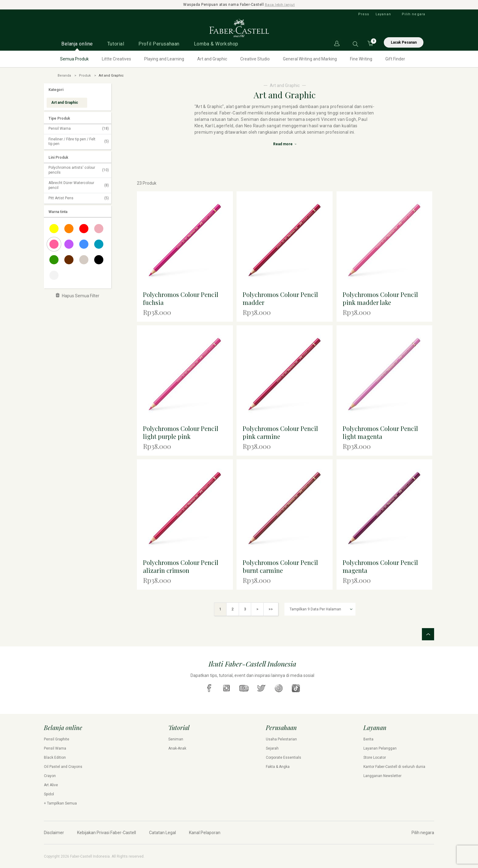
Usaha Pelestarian (281, 739)
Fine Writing (361, 59)
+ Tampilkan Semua (60, 803)
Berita (368, 739)
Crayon (50, 776)
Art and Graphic (212, 59)
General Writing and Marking (310, 59)
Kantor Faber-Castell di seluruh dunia (394, 766)
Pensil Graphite (57, 739)
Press (364, 14)
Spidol (49, 794)
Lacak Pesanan (404, 42)
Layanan (383, 14)
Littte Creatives (116, 59)
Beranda (64, 75)
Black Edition (55, 757)
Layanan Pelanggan (380, 748)
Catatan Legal (162, 832)
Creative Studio (255, 59)
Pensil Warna (79, 129)
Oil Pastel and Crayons (63, 766)
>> (272, 609)
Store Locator (375, 757)
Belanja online (77, 43)
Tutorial (116, 43)
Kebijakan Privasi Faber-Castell (107, 832)
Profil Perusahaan (159, 43)
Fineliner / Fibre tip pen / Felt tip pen (79, 141)
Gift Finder (395, 59)
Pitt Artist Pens (79, 198)
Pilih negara (414, 14)
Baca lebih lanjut (280, 5)
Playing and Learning (164, 59)
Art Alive (51, 785)
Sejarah (272, 748)
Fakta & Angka (278, 766)
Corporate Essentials (284, 757)
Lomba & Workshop (216, 43)
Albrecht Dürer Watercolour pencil (79, 185)
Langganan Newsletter (382, 776)
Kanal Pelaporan (205, 832)
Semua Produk (74, 59)
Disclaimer (54, 832)
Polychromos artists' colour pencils (79, 170)
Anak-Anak (177, 748)
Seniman (176, 739)
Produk (85, 75)
